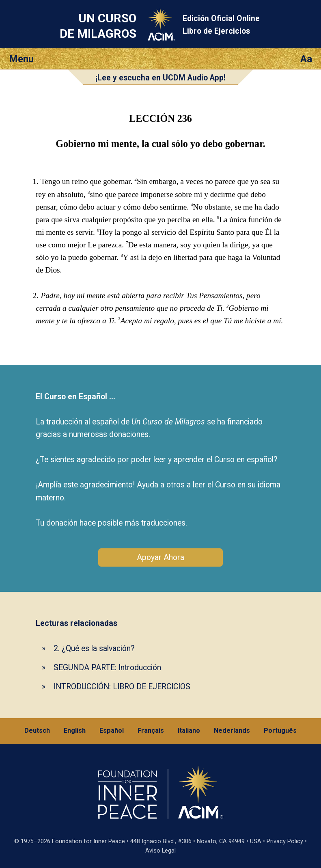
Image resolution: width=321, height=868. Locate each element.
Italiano (189, 731)
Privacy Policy (285, 841)
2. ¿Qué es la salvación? (94, 648)
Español (112, 731)
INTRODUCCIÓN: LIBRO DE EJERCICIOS (122, 687)
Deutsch (37, 731)
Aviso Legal (160, 851)
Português (280, 731)
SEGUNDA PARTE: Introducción (107, 668)
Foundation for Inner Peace (88, 841)
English (75, 731)
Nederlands (232, 731)
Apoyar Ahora (160, 557)
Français (151, 731)
